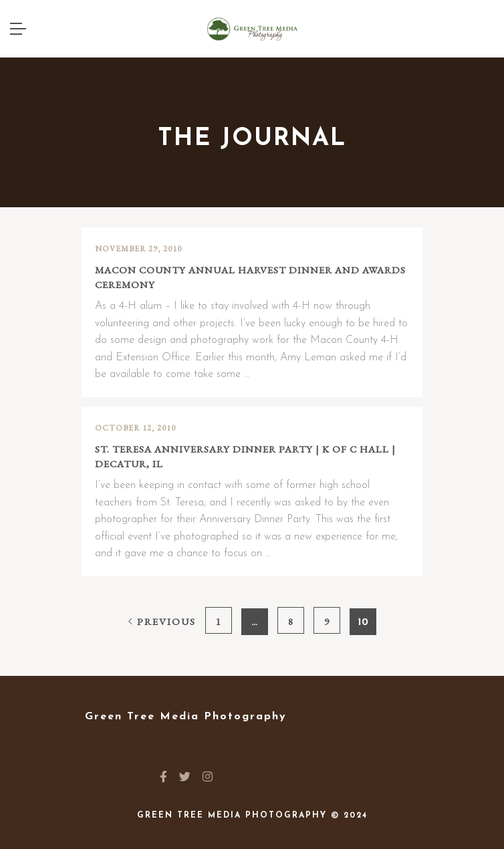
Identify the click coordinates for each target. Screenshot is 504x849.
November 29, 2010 (138, 249)
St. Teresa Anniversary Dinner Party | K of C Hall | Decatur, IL (245, 457)
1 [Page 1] (218, 621)
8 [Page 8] (290, 621)
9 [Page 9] (327, 621)
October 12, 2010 (135, 428)
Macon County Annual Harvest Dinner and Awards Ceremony (250, 277)
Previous (162, 621)
